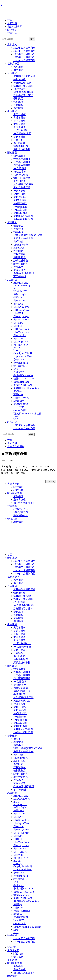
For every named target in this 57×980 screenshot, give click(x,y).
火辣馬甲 (18, 267)
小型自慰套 (19, 121)
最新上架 (12, 45)
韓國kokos (19, 401)
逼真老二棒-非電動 (23, 86)
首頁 (10, 20)
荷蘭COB (18, 394)
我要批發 (18, 490)
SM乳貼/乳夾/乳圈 (23, 216)
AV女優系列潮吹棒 (23, 92)
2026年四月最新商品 (24, 48)
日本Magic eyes (21, 316)
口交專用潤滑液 (22, 165)
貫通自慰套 (19, 118)
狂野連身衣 (19, 254)
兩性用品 (18, 70)
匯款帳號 (18, 496)
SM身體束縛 (20, 203)
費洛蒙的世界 (21, 404)
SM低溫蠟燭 (20, 200)
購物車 (12, 30)
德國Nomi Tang (21, 382)
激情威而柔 (19, 156)
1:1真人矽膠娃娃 (22, 130)
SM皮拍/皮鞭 (20, 207)
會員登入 (12, 33)
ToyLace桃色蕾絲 (22, 356)
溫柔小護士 (19, 232)
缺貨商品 (12, 422)
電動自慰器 (19, 137)
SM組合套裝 (20, 194)
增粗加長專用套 (22, 178)
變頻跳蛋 (18, 99)
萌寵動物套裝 (21, 245)
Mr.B (16, 419)
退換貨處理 (19, 500)
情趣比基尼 (19, 257)
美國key (18, 391)
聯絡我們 (12, 519)
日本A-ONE (20, 301)
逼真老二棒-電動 (22, 83)
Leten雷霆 (19, 407)
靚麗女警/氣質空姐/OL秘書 (28, 235)
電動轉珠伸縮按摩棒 (24, 76)
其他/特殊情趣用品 (23, 184)
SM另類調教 (20, 197)
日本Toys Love (21, 332)
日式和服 (18, 242)
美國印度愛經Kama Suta (26, 388)
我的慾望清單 (15, 27)
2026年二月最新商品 (24, 54)
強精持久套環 (21, 175)
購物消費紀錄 (21, 515)
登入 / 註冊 (13, 947)
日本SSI (18, 326)
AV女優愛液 (20, 168)
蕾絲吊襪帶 (19, 270)
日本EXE (18, 304)
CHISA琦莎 (19, 410)
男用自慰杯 (19, 114)
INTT (16, 289)
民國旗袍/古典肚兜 (23, 238)
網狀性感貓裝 (21, 264)
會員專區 (12, 506)
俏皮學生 (18, 226)
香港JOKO (19, 372)
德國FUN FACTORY (24, 379)
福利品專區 (13, 64)
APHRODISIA (21, 345)
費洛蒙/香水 (20, 172)
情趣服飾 (12, 222)
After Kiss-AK (21, 283)
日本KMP (18, 313)
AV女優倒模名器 (22, 134)
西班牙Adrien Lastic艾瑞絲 (27, 414)
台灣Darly (19, 360)
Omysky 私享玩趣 (23, 353)
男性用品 (18, 67)
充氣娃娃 (18, 140)
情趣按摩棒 (19, 79)
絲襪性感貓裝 (21, 261)
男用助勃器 (19, 143)
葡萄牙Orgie (20, 294)
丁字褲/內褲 (20, 276)
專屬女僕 (18, 229)
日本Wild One (21, 342)
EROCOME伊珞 (22, 286)
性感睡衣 (18, 251)
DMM (16, 417)
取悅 (16, 369)
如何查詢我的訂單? (24, 503)
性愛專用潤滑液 (22, 159)
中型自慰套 (19, 124)
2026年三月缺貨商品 (24, 429)
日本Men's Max (21, 320)
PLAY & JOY (20, 291)
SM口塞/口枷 (20, 210)
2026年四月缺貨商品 (24, 425)
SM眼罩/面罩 (20, 213)
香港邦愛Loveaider (23, 375)
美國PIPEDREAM (23, 385)
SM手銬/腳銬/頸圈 (23, 219)
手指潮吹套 (19, 181)
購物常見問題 (15, 493)
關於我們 (18, 487)
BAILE (17, 348)
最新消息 (12, 23)
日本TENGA (20, 339)
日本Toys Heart (21, 329)
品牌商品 (12, 280)
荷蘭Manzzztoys (22, 398)
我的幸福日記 (21, 366)
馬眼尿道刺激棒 (22, 149)
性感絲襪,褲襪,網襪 (24, 273)
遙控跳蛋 (18, 108)
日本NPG (18, 323)
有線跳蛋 (18, 105)
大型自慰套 (19, 127)
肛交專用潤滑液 (22, 162)
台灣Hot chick (21, 363)
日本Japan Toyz (21, 310)
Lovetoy (17, 350)
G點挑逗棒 (19, 89)
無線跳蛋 (18, 102)
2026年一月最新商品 (24, 57)
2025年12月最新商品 (24, 60)
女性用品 (12, 73)
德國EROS (19, 297)
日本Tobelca (20, 335)
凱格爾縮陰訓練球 (23, 95)
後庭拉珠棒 (19, 191)
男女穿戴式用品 (22, 188)
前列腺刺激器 (21, 146)
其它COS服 (19, 248)
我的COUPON (21, 509)
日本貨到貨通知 (16, 447)
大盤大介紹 (13, 484)
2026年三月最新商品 (24, 51)
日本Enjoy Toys (21, 307)
